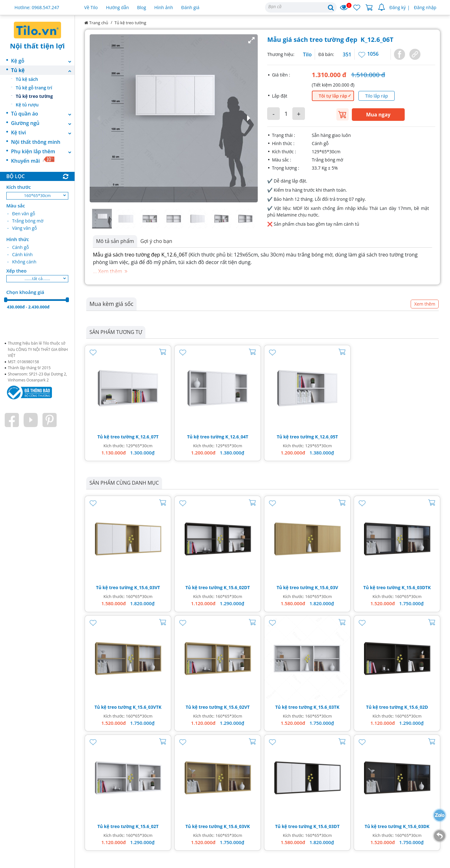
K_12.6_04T (237, 437)
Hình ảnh (164, 7)
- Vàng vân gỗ (22, 228)
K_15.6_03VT (147, 587)
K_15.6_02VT (237, 707)
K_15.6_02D (416, 707)
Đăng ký (397, 7)
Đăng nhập (425, 7)
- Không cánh (22, 262)
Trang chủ (96, 23)
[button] (174, 118)
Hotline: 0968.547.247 (37, 7)
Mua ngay (378, 115)
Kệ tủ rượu (27, 105)
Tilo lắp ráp (376, 96)
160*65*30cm (37, 195)
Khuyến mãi (33, 160)
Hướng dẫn (118, 7)
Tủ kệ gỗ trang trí (34, 88)
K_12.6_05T (326, 437)
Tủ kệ (43, 70)
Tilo (307, 54)
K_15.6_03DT (326, 826)
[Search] (301, 7)
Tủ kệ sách (27, 79)
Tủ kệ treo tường (34, 96)
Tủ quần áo (43, 114)
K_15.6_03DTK (416, 587)
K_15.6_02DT (237, 587)
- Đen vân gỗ (21, 214)
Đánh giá (190, 7)
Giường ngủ (43, 123)
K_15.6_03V (326, 587)
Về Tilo (91, 7)
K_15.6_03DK (416, 826)
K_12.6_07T (147, 437)
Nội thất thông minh (36, 142)
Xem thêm (425, 304)
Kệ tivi (43, 132)
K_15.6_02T (147, 826)
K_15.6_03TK (326, 707)
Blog (142, 7)
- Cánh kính (20, 254)
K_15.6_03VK (237, 826)
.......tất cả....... (37, 279)
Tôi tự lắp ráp (333, 96)
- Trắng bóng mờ (25, 221)
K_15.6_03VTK (147, 707)
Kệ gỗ (43, 61)
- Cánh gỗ (18, 247)
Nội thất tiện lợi (37, 46)
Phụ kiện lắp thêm (43, 151)
